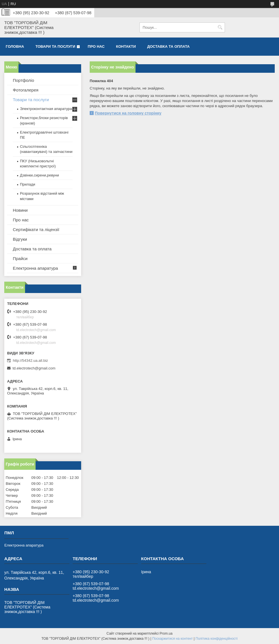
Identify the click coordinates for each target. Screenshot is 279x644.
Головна (15, 46)
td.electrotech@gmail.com (34, 368)
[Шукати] (220, 27)
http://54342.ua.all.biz (30, 361)
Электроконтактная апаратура (46, 109)
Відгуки (20, 239)
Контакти (126, 46)
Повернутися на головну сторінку (128, 113)
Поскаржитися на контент (173, 639)
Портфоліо (23, 80)
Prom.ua (166, 633)
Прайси (20, 258)
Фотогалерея (26, 90)
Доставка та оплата (168, 46)
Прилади (28, 184)
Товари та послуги (55, 46)
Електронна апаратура (35, 268)
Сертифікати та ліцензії (36, 229)
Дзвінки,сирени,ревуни (39, 175)
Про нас (96, 46)
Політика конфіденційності (217, 639)
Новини (20, 210)
